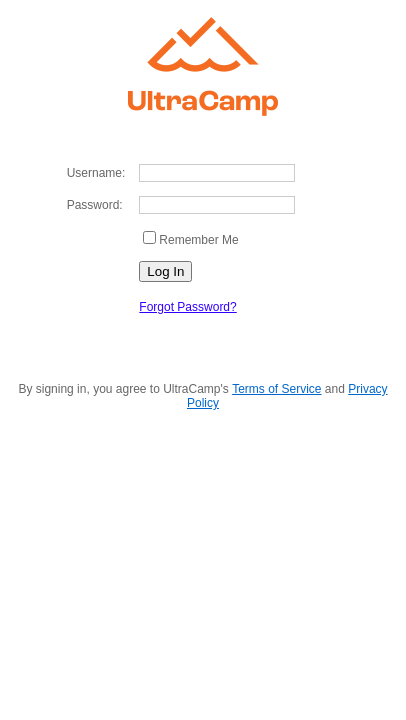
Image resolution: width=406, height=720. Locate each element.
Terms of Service (276, 389)
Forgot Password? (187, 307)
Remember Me (198, 240)
